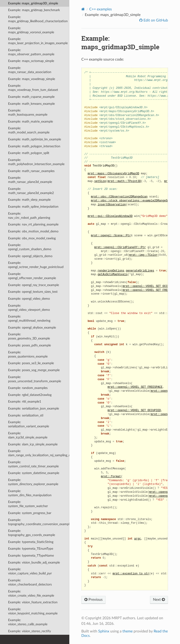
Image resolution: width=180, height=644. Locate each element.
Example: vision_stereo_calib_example (28, 622)
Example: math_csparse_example (31, 97)
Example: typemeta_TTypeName (31, 556)
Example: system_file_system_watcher (28, 504)
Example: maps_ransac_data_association (30, 70)
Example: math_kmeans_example (31, 104)
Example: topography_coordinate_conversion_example (39, 522)
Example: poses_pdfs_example (29, 345)
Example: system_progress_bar (30, 513)
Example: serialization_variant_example (29, 424)
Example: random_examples (28, 388)
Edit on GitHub (155, 20)
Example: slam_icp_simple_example (33, 444)
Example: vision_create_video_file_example (31, 593)
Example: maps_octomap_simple (31, 61)
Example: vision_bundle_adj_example (34, 562)
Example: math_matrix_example (31, 122)
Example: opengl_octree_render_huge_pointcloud (36, 265)
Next (159, 600)
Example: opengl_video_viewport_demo (29, 308)
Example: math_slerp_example (29, 200)
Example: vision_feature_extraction (33, 602)
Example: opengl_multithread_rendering (29, 319)
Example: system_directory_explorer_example (33, 482)
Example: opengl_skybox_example (32, 328)
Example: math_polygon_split (29, 153)
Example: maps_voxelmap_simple (32, 79)
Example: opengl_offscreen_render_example (32, 276)
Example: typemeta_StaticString (31, 542)
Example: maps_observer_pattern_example (31, 52)
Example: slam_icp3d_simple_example (28, 435)
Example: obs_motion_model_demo (33, 231)
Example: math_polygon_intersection (34, 146)
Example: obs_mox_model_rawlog (32, 238)
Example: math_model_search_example (29, 130)
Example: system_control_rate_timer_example (33, 464)
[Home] (83, 9)
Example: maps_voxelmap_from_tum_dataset (33, 88)
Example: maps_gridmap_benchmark (34, 10)
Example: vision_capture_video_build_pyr (30, 571)
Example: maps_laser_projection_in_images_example (38, 41)
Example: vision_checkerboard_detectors (30, 582)
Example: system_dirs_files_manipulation (30, 493)
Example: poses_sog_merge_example (34, 370)
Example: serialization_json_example (34, 408)
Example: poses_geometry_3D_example (29, 336)
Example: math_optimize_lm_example (35, 139)
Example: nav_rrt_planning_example (33, 224)
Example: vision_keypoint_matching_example (33, 611)
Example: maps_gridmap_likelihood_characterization (38, 19)
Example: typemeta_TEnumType (31, 549)
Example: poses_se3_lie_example (31, 363)
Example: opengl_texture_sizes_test (33, 292)
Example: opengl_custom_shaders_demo (30, 247)
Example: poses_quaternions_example (28, 354)
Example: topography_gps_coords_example (32, 533)
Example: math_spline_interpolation (33, 207)
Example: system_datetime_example (34, 473)
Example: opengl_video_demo (29, 299)
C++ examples (101, 9)
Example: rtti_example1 (25, 402)
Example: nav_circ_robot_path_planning (29, 216)
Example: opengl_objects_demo (30, 256)
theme (128, 631)
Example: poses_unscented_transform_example (35, 379)
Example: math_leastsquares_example (28, 112)
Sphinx (104, 631)
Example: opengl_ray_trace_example (34, 285)
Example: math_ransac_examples (31, 171)
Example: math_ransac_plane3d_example (30, 180)
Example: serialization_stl (26, 415)
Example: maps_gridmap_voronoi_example (31, 30)
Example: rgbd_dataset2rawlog (30, 395)
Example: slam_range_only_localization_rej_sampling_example (39, 453)
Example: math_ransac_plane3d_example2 (31, 191)
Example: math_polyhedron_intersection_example (36, 162)
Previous (93, 600)
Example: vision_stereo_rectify (29, 631)
